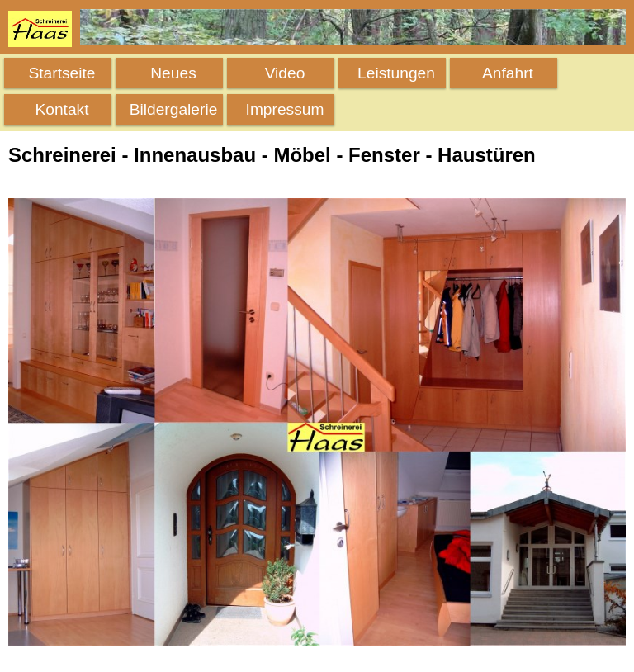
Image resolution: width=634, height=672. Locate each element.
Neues (173, 73)
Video (285, 73)
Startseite (62, 73)
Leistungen (396, 73)
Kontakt (62, 109)
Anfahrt (508, 73)
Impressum (285, 109)
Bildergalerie (174, 109)
